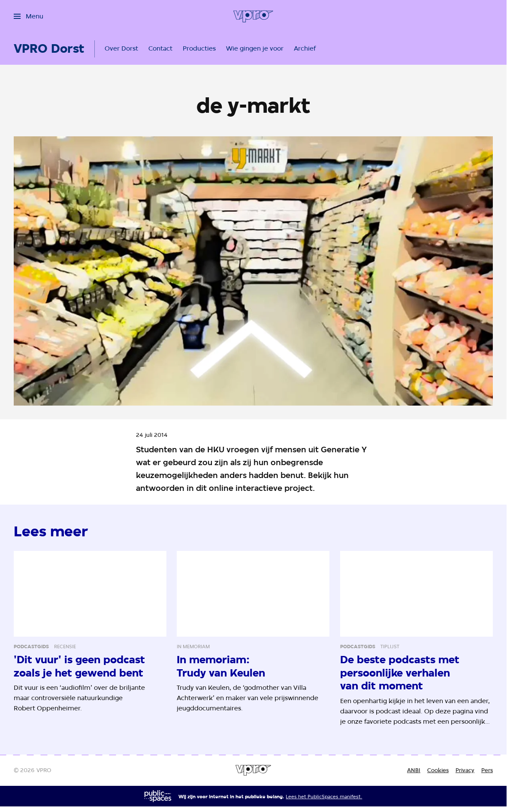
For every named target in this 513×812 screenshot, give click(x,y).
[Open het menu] (29, 16)
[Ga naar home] (253, 16)
